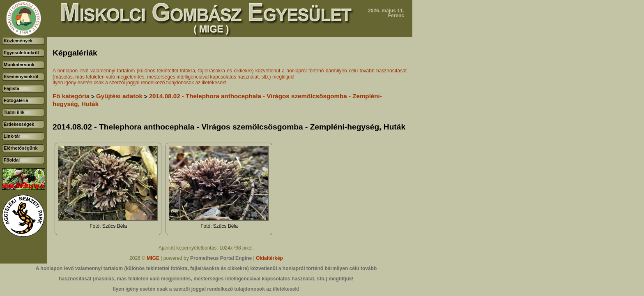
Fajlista (11, 88)
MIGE (153, 258)
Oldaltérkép (269, 258)
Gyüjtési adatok (119, 96)
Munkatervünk (19, 65)
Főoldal (12, 160)
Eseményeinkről (21, 76)
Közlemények (18, 41)
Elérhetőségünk (21, 148)
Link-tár (12, 136)
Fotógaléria (16, 100)
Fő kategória (71, 96)
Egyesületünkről (21, 53)
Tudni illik (14, 112)
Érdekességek (19, 124)
